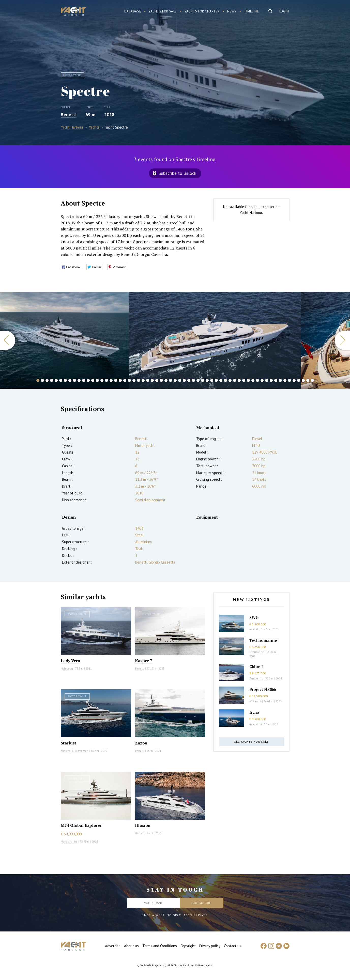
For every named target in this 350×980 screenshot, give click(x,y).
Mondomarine (69, 842)
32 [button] (180, 380)
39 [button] (212, 380)
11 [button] (84, 380)
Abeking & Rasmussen (75, 751)
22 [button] (134, 380)
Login (284, 11)
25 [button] (148, 380)
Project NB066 (263, 689)
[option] (64, 340)
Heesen (140, 833)
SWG (254, 617)
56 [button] (290, 380)
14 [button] (97, 380)
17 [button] (111, 380)
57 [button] (294, 380)
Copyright (188, 946)
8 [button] (70, 380)
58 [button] (299, 380)
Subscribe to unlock (177, 173)
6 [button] (61, 380)
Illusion (143, 825)
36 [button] (198, 380)
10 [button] (79, 380)
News (232, 11)
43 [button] (230, 380)
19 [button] (120, 380)
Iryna (254, 712)
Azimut (254, 629)
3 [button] (47, 380)
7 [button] (65, 380)
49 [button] (257, 380)
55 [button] (285, 380)
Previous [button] (8, 340)
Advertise (113, 946)
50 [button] (262, 380)
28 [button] (161, 380)
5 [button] (56, 380)
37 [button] (203, 380)
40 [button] (216, 380)
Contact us (233, 946)
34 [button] (189, 380)
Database (133, 11)
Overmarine (257, 652)
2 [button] (42, 380)
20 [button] (125, 380)
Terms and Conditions (160, 946)
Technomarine (263, 640)
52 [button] (271, 380)
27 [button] (157, 380)
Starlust (69, 743)
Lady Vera (70, 661)
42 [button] (225, 380)
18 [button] (116, 380)
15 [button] (102, 380)
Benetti (69, 114)
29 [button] (166, 380)
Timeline (252, 11)
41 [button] (221, 380)
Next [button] (342, 340)
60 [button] (308, 380)
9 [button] (74, 380)
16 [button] (106, 380)
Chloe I (256, 666)
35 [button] (193, 380)
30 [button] (171, 380)
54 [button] (280, 380)
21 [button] (129, 380)
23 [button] (139, 380)
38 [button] (207, 380)
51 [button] (267, 380)
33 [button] (184, 380)
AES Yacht (255, 701)
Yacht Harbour (73, 12)
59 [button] (303, 380)
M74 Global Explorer (81, 825)
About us (131, 946)
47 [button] (248, 380)
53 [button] (276, 380)
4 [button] (52, 380)
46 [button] (244, 380)
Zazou (141, 743)
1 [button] (38, 380)
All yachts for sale (251, 742)
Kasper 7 (144, 661)
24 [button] (143, 380)
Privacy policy (210, 946)
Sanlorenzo (256, 678)
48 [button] (253, 380)
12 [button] (88, 380)
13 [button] (93, 380)
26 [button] (152, 380)
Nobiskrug (67, 668)
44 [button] (235, 380)
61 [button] (312, 380)
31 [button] (175, 380)
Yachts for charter (202, 11)
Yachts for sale (163, 11)
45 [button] (239, 380)
